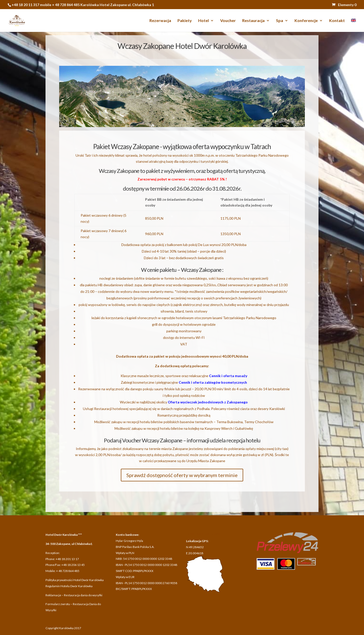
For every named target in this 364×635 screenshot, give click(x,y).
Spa (280, 21)
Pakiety (185, 21)
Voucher (228, 21)
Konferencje (306, 21)
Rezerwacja (160, 21)
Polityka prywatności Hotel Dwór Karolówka (75, 580)
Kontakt (337, 21)
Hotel (203, 21)
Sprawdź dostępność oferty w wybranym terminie (182, 475)
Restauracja (253, 21)
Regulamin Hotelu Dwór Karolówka (69, 586)
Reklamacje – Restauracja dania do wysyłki (74, 595)
